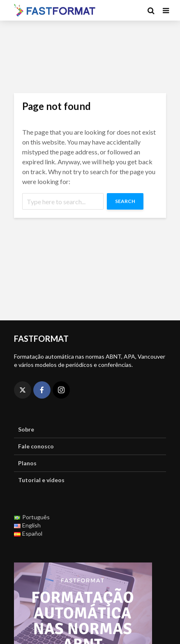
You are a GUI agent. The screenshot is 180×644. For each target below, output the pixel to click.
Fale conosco (36, 446)
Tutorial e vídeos (41, 480)
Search (125, 201)
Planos (27, 463)
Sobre (26, 429)
